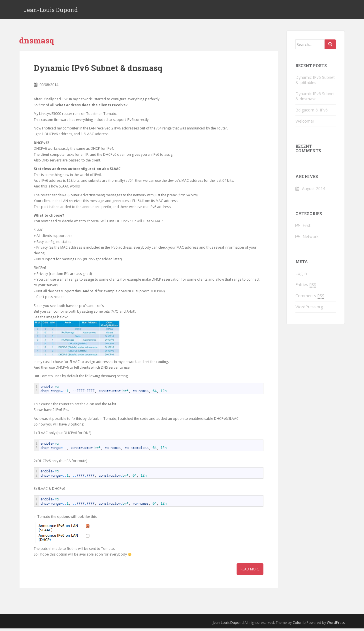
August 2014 (314, 191)
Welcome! (305, 124)
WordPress (336, 625)
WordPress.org (309, 309)
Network (311, 239)
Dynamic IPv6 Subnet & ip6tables (315, 82)
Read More (250, 572)
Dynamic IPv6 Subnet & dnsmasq (98, 70)
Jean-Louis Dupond (51, 11)
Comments (310, 298)
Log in (301, 276)
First (307, 228)
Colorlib (299, 625)
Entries (306, 287)
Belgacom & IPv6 (312, 112)
